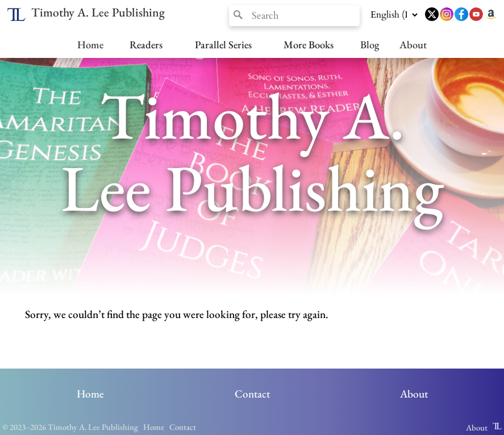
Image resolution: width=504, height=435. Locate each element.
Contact (252, 394)
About (413, 44)
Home (90, 44)
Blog (370, 44)
